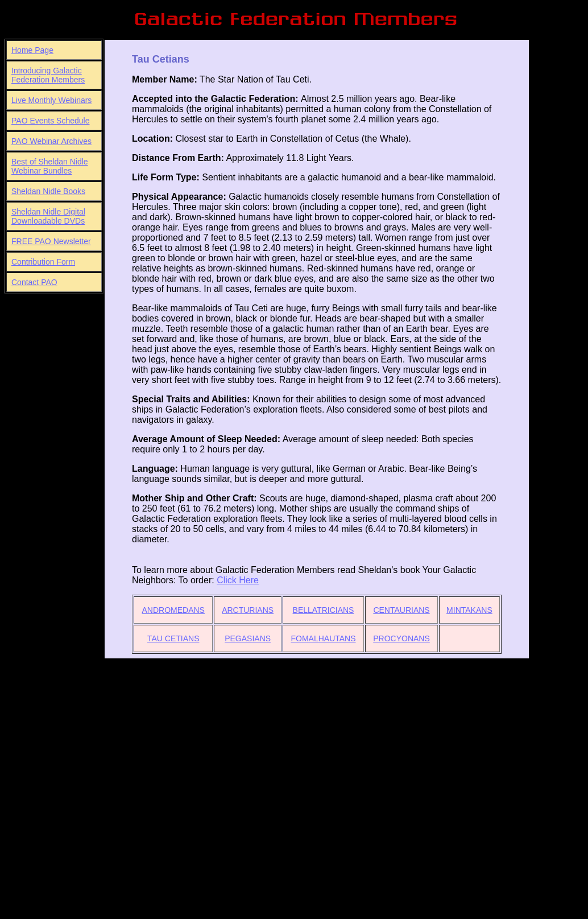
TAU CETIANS (173, 638)
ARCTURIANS (248, 610)
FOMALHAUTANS (323, 638)
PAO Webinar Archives (51, 141)
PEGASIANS (248, 638)
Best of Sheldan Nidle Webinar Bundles (50, 166)
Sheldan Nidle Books (48, 191)
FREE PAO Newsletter (51, 241)
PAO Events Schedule (50, 121)
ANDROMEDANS (173, 610)
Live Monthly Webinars (51, 100)
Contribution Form (43, 262)
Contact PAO (34, 282)
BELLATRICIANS (324, 610)
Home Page (32, 50)
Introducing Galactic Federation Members (48, 75)
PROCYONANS (401, 638)
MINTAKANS (469, 610)
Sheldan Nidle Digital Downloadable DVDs (48, 216)
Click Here (238, 580)
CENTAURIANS (401, 610)
